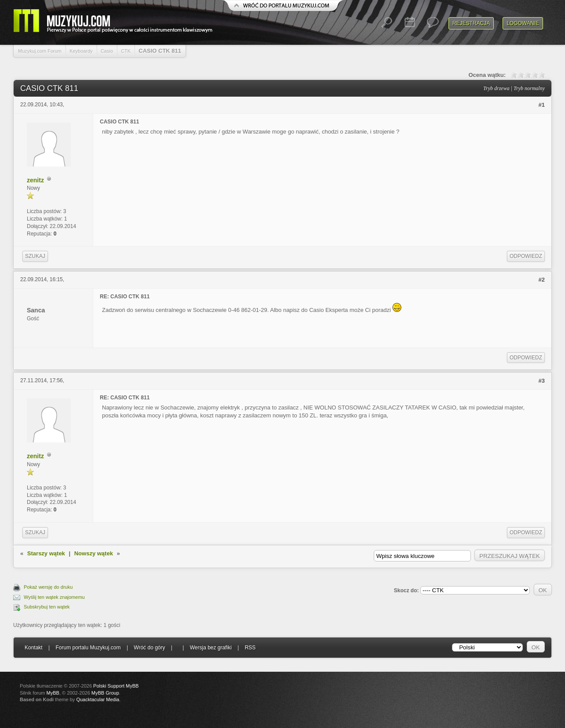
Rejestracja (471, 23)
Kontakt (34, 648)
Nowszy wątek (94, 553)
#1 (542, 105)
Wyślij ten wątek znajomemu (54, 597)
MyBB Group (105, 693)
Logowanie (523, 23)
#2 (542, 280)
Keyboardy (81, 51)
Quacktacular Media (98, 699)
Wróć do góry (149, 648)
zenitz (35, 180)
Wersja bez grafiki (211, 648)
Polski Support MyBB (116, 686)
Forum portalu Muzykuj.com (88, 648)
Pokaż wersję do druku (48, 587)
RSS (250, 648)
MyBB (53, 693)
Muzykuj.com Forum (40, 51)
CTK (126, 51)
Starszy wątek (46, 553)
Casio (107, 51)
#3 (542, 381)
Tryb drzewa (496, 88)
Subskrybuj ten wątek (47, 607)
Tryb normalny (529, 88)
